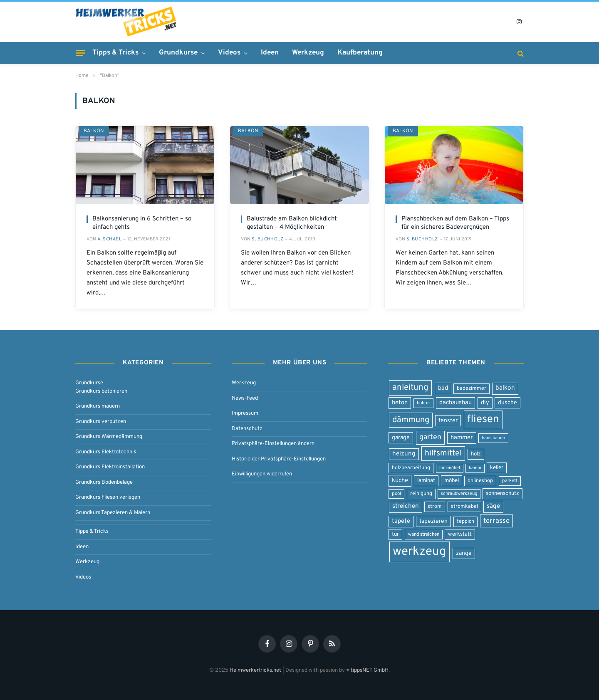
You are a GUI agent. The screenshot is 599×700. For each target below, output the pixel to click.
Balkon (94, 131)
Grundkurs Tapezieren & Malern (113, 513)
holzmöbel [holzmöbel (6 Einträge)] (450, 468)
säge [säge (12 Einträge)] (493, 506)
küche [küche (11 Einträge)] (400, 481)
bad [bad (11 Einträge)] (443, 388)
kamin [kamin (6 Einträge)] (475, 468)
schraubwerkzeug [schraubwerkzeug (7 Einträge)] (459, 494)
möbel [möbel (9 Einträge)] (452, 481)
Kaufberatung (360, 53)
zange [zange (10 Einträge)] (464, 553)
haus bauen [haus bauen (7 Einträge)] (493, 438)
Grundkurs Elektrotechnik (106, 452)
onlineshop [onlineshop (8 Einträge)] (480, 481)
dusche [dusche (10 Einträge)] (507, 403)
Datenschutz (247, 429)
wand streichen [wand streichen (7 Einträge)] (424, 534)
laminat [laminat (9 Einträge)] (426, 481)
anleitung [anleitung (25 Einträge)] (410, 388)
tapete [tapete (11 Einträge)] (401, 521)
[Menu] (81, 53)
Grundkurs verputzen (101, 422)
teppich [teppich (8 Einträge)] (465, 522)
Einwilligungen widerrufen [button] (262, 474)
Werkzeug (308, 53)
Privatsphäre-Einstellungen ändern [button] (273, 444)
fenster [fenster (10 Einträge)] (448, 421)
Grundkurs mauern (98, 406)
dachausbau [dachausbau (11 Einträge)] (455, 403)
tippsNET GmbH (370, 670)
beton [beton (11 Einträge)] (400, 403)
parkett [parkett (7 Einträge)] (510, 481)
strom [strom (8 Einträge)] (435, 507)
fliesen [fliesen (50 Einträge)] (483, 419)
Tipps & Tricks (115, 53)
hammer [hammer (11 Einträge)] (462, 438)
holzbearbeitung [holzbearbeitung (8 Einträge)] (411, 468)
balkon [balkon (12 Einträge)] (505, 388)
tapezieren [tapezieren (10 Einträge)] (433, 521)
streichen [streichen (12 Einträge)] (406, 506)
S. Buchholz (267, 239)
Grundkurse (178, 53)
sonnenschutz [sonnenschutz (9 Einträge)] (502, 493)
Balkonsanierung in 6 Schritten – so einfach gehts (142, 223)
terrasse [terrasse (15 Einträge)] (496, 521)
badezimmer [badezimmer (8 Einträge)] (472, 388)
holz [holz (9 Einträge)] (476, 454)
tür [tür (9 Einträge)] (395, 534)
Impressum (245, 413)
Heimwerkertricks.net (255, 670)
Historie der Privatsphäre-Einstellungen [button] (279, 459)
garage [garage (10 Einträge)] (401, 438)
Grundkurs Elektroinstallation (110, 467)
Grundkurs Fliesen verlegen (108, 497)
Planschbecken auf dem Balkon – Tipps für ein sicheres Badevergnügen (455, 223)
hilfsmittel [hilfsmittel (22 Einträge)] (443, 454)
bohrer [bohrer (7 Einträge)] (423, 403)
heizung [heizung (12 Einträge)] (404, 454)
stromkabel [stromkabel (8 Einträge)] (464, 507)
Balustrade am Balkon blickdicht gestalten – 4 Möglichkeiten (292, 223)
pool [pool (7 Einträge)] (396, 494)
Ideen (270, 53)
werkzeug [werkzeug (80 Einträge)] (420, 552)
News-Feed (245, 398)
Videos (229, 53)
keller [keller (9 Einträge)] (497, 468)
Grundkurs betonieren (101, 391)
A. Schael (109, 239)
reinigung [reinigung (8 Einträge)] (421, 494)
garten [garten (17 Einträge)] (430, 437)
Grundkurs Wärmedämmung (109, 437)
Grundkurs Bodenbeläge (104, 482)
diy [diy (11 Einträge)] (485, 403)
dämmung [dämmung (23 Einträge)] (411, 420)
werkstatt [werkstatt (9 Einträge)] (460, 534)
